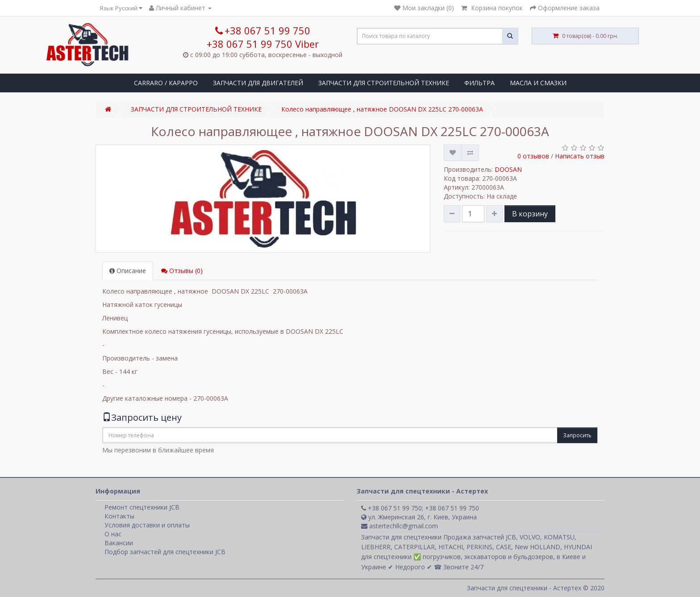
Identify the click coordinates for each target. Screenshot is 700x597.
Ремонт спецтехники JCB (142, 507)
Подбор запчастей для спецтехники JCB (165, 552)
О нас (113, 534)
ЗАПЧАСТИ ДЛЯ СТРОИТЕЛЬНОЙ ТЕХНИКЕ (384, 83)
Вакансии (119, 543)
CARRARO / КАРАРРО (166, 83)
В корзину (530, 214)
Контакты (119, 516)
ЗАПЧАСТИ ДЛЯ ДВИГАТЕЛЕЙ (258, 83)
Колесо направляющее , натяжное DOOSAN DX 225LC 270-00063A (382, 109)
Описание (128, 271)
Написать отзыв (580, 156)
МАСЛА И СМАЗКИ (538, 83)
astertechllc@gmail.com (400, 526)
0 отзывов (533, 156)
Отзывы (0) (182, 271)
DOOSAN (508, 169)
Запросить (577, 435)
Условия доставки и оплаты (147, 525)
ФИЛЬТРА (479, 83)
